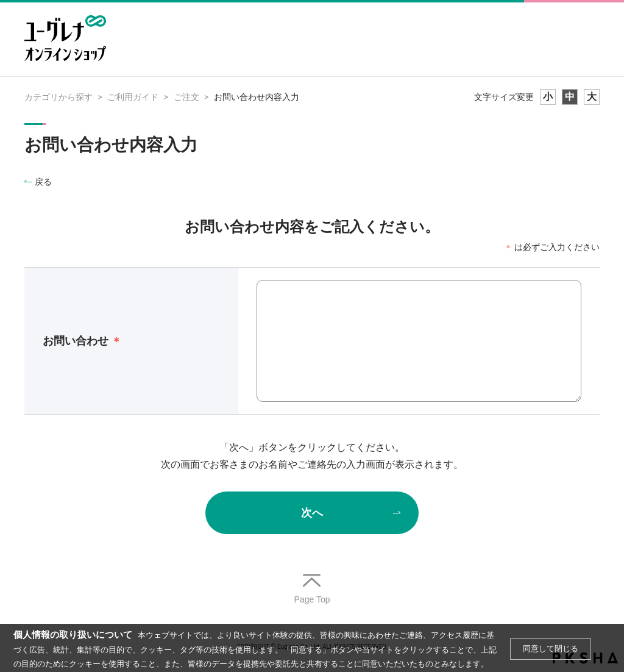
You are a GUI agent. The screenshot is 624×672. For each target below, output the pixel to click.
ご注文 (186, 97)
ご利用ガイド (133, 97)
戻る (43, 182)
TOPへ (312, 589)
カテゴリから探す (58, 97)
